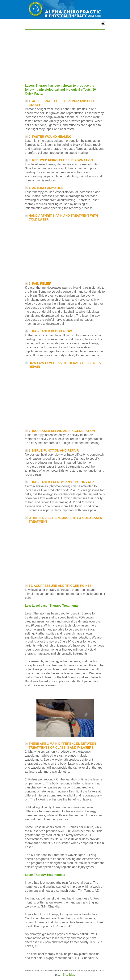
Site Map (69, 975)
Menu (65, 23)
